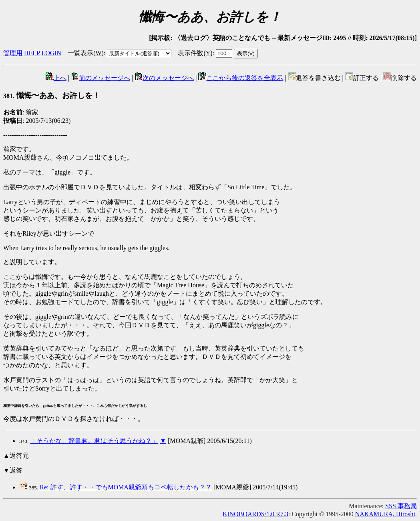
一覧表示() (86, 53)
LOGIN (51, 53)
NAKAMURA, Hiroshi (385, 514)
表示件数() (195, 53)
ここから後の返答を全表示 (241, 78)
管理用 (13, 53)
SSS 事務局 (401, 506)
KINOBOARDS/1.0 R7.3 (255, 514)
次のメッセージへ (164, 78)
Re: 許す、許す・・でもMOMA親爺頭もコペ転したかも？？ (126, 487)
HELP (32, 53)
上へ (56, 78)
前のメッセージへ (100, 78)
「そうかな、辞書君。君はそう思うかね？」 (94, 441)
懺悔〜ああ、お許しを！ (52, 95)
